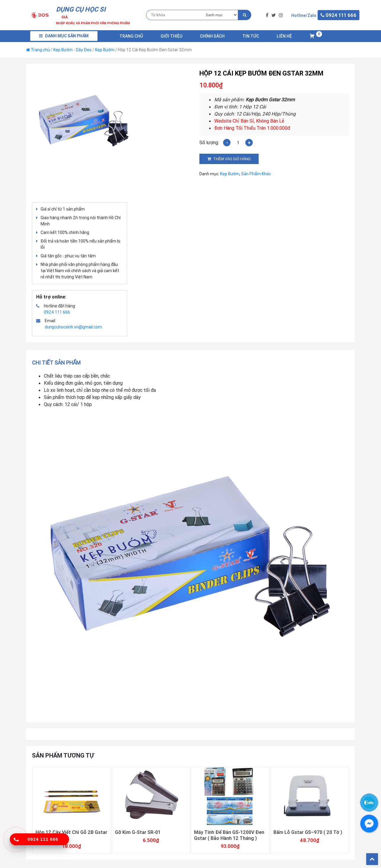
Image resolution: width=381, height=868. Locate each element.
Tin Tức (251, 36)
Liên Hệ (284, 36)
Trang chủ (131, 36)
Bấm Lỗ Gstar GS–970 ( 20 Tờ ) (308, 832)
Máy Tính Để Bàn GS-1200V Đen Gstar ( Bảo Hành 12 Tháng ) (229, 835)
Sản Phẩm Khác (256, 174)
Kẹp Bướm (105, 50)
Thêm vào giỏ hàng (232, 159)
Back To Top (372, 859)
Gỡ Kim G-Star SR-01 (138, 832)
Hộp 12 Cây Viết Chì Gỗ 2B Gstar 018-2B (71, 835)
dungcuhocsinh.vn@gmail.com (73, 327)
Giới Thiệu (171, 36)
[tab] (58, 363)
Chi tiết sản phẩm (56, 363)
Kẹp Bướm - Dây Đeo (72, 50)
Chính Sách (212, 36)
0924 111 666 (57, 312)
